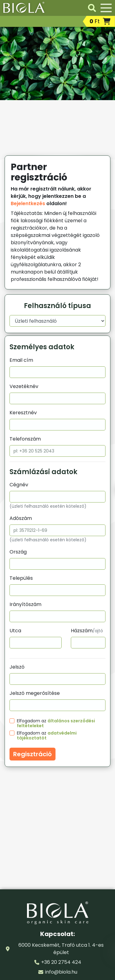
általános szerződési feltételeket (56, 723)
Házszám (87, 631)
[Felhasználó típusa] (57, 321)
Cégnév (19, 485)
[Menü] (106, 8)
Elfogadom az (56, 723)
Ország (18, 552)
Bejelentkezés (28, 203)
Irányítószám (25, 604)
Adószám (21, 518)
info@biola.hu (61, 972)
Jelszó (17, 667)
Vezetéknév (24, 386)
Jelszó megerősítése (35, 693)
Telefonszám (25, 439)
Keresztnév (23, 413)
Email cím (21, 360)
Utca (15, 631)
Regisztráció (33, 754)
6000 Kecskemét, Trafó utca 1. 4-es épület (61, 949)
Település (21, 578)
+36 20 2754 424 (61, 962)
